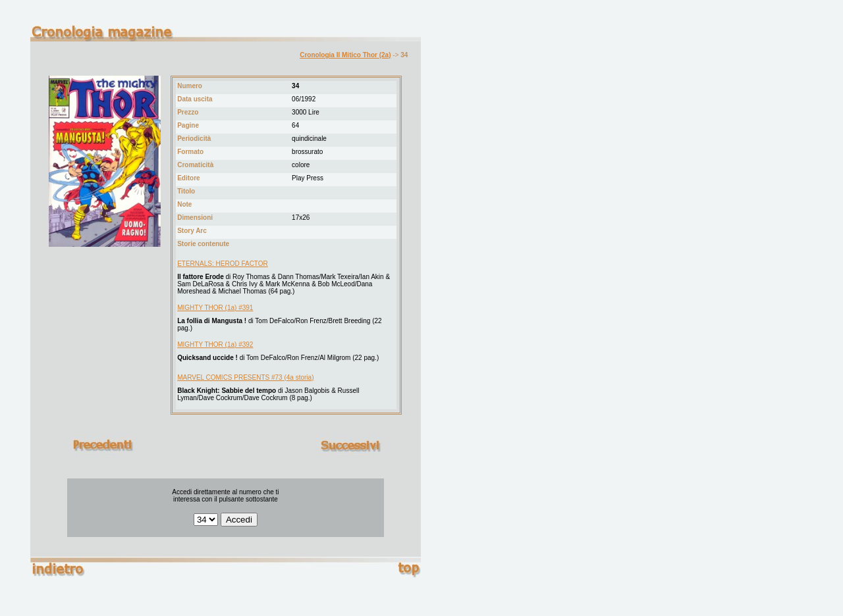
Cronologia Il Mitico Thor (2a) (345, 55)
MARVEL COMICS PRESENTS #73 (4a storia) (245, 377)
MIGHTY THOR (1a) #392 (215, 345)
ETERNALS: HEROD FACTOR (223, 264)
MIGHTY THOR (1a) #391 (215, 308)
